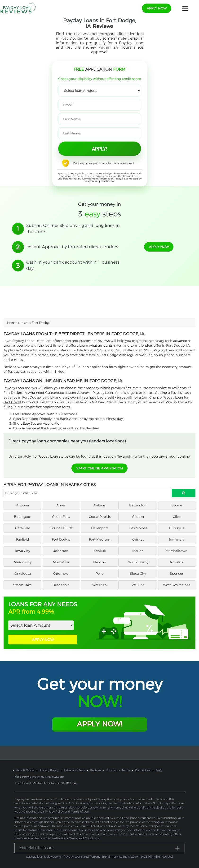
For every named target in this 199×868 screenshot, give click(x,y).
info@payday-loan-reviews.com (43, 777)
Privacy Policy (104, 176)
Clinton (138, 517)
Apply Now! (99, 724)
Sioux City (138, 574)
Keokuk (100, 551)
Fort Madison (100, 539)
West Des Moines (177, 585)
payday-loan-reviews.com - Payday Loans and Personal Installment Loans (77, 857)
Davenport (99, 528)
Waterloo (99, 585)
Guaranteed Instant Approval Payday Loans (80, 393)
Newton (100, 562)
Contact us (143, 770)
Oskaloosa (23, 574)
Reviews (95, 770)
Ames (61, 505)
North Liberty (138, 562)
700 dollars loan (129, 350)
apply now (157, 8)
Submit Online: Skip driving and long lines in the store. (73, 229)
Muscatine (61, 562)
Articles (111, 770)
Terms (126, 770)
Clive (177, 517)
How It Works (25, 770)
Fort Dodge (61, 539)
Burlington (23, 517)
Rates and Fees (74, 770)
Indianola (177, 539)
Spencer (177, 574)
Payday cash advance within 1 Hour (37, 372)
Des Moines (138, 528)
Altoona (22, 505)
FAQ (159, 770)
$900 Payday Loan (159, 350)
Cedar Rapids (100, 517)
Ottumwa (61, 574)
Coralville (23, 528)
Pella (99, 574)
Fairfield (23, 539)
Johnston (61, 551)
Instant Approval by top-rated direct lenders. (73, 247)
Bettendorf (138, 505)
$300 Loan (106, 350)
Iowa (24, 323)
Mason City (23, 562)
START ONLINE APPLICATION (99, 468)
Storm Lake (22, 585)
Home (12, 323)
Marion (138, 551)
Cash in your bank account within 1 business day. (73, 265)
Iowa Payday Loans (19, 341)
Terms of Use (130, 176)
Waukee (138, 585)
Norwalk (177, 562)
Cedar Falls (61, 517)
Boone (177, 505)
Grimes (138, 539)
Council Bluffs (61, 528)
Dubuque (177, 528)
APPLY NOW (43, 640)
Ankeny (99, 505)
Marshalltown (177, 551)
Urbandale (61, 585)
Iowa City (23, 551)
